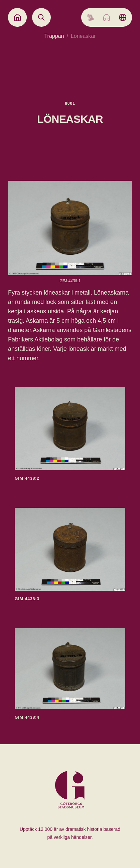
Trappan (54, 36)
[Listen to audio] (107, 17)
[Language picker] (123, 17)
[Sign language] (91, 17)
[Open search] (41, 17)
